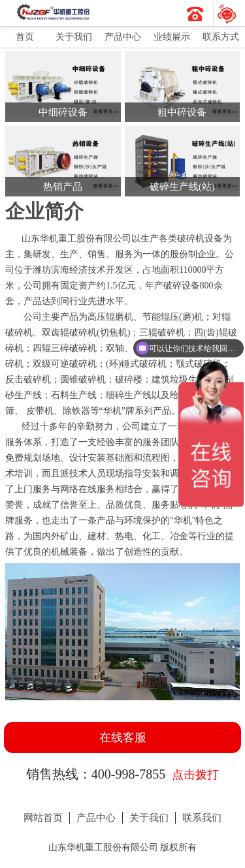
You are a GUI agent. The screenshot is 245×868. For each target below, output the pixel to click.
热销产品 (63, 187)
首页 (25, 37)
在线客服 (123, 737)
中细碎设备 (63, 112)
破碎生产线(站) (182, 187)
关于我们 (74, 37)
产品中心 (123, 37)
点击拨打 (195, 775)
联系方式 (221, 37)
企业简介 (44, 211)
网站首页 (43, 818)
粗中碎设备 (182, 112)
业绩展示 (172, 37)
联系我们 (202, 818)
